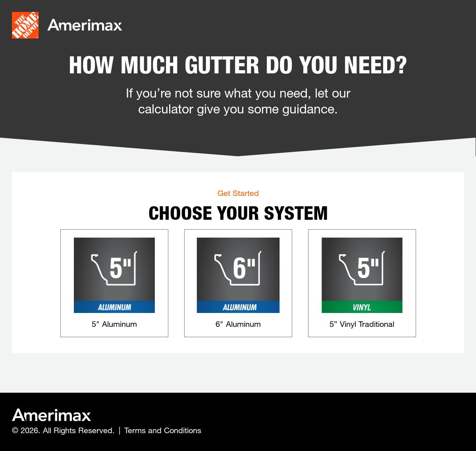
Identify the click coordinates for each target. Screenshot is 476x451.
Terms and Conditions (163, 430)
